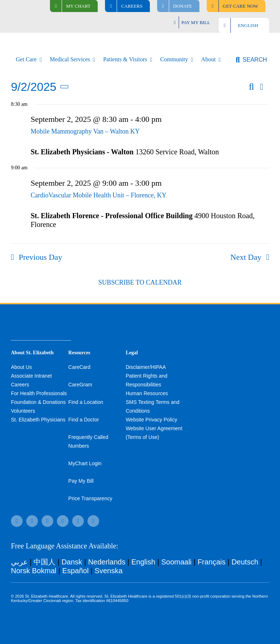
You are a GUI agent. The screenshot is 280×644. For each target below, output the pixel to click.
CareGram (80, 385)
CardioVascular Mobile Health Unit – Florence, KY (98, 195)
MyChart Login (85, 463)
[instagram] (63, 521)
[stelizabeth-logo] (29, 41)
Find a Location (86, 402)
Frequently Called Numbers (88, 441)
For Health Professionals (39, 393)
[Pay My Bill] (192, 22)
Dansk (72, 562)
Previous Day (40, 257)
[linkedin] (93, 521)
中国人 (44, 562)
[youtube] (78, 521)
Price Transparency (90, 498)
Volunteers (23, 411)
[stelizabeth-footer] (41, 323)
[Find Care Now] (236, 6)
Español (75, 571)
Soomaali (176, 562)
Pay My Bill (81, 481)
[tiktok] (32, 521)
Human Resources (147, 393)
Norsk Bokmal (34, 571)
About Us (22, 367)
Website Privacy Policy (151, 420)
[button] (251, 60)
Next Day (246, 257)
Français (212, 562)
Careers (20, 385)
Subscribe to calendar (140, 282)
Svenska (108, 571)
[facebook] (17, 521)
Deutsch (245, 562)
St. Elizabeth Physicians (38, 420)
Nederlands (107, 562)
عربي (19, 562)
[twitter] (47, 521)
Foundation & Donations (38, 402)
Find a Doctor (83, 420)
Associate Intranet (31, 376)
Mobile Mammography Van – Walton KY (85, 131)
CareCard (79, 367)
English (143, 562)
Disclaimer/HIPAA (146, 367)
